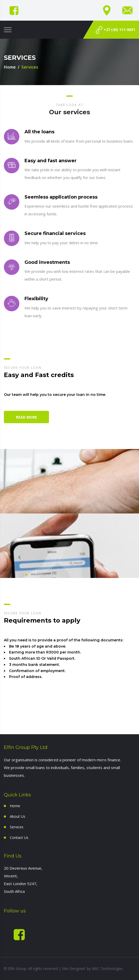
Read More (27, 417)
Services (17, 827)
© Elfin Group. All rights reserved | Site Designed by (48, 969)
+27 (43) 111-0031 (115, 30)
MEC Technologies (107, 969)
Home (10, 67)
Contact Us (19, 838)
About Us (18, 816)
